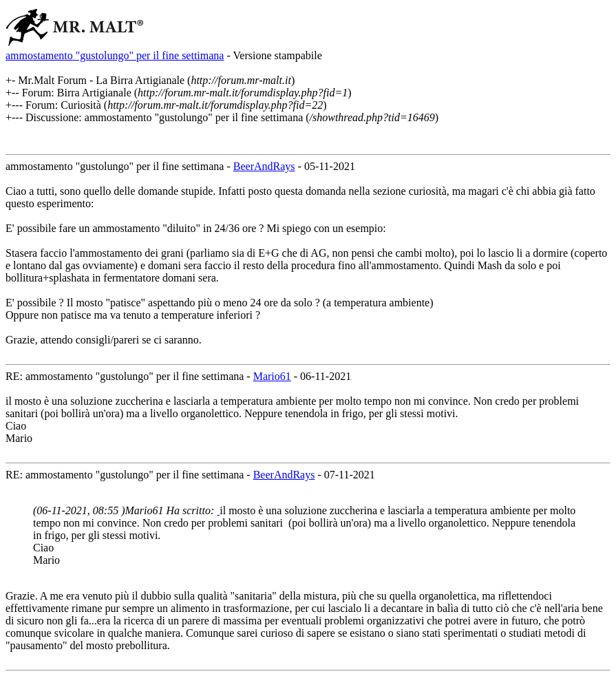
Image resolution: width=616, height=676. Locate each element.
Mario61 (272, 376)
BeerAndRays (264, 166)
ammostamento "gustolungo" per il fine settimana (115, 55)
